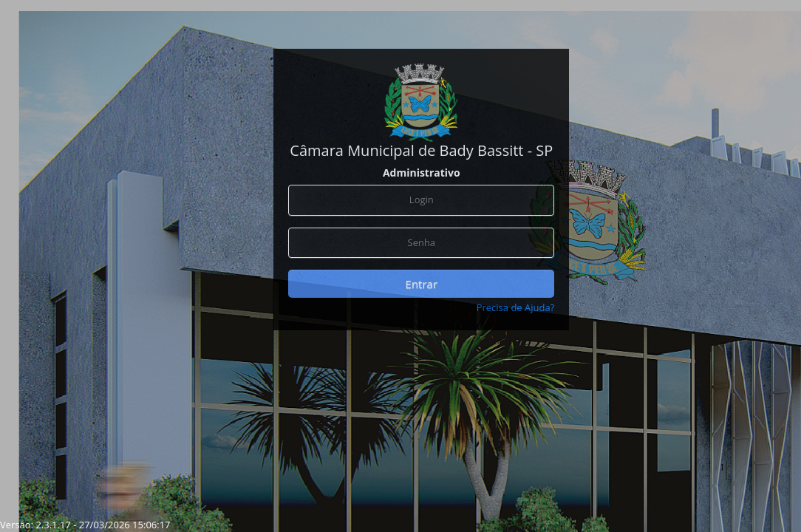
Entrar (422, 284)
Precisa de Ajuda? (516, 307)
